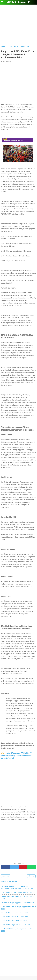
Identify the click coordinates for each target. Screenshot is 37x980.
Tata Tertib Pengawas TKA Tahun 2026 (16, 925)
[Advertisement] (18, 25)
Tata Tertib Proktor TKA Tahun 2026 (15, 917)
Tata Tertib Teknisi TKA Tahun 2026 (15, 921)
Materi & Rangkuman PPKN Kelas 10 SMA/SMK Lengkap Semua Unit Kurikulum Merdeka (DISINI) (16, 756)
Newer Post (6, 876)
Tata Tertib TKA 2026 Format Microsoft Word (19, 893)
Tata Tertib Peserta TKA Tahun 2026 (15, 913)
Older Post (31, 876)
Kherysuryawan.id (19, 2)
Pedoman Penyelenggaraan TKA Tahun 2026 (18, 903)
